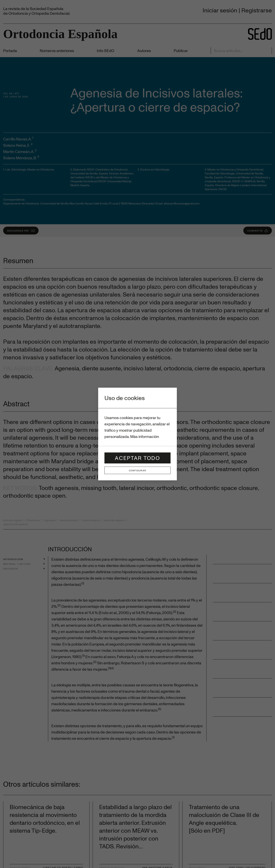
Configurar (137, 470)
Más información (145, 436)
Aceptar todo (137, 458)
